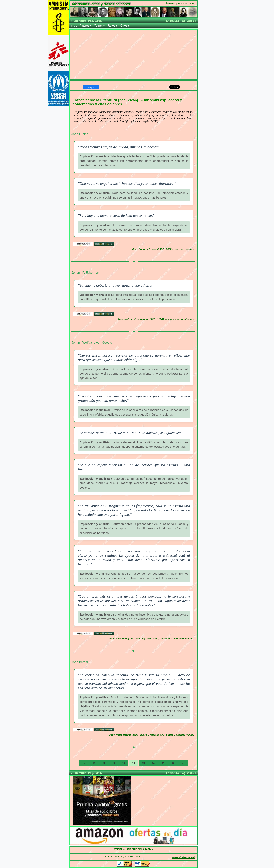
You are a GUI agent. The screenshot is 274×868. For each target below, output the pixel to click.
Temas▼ (100, 26)
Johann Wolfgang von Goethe (92, 343)
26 (153, 763)
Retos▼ (113, 26)
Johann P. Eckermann (86, 273)
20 (94, 763)
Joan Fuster (80, 134)
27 (163, 763)
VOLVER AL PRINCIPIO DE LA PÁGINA (134, 849)
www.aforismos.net (183, 857)
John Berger (80, 662)
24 (134, 763)
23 (124, 763)
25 (143, 763)
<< (84, 763)
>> (183, 763)
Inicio (74, 26)
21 (104, 763)
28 (173, 763)
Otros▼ (125, 26)
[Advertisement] (134, 55)
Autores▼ (86, 26)
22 (114, 763)
